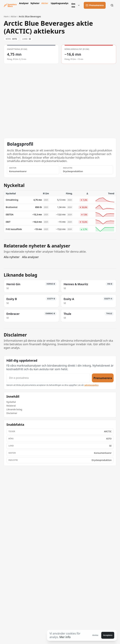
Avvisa (95, 635)
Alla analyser (30, 257)
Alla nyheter (12, 257)
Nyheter (35, 3)
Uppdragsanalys (59, 3)
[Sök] (113, 5)
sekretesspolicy (91, 385)
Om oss (76, 5)
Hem (6, 16)
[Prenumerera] (95, 5)
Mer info (65, 637)
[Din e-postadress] (48, 378)
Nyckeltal (11, 402)
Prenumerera (103, 378)
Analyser (24, 3)
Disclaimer (12, 413)
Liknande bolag (14, 409)
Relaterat (11, 406)
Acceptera (108, 635)
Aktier (45, 3)
